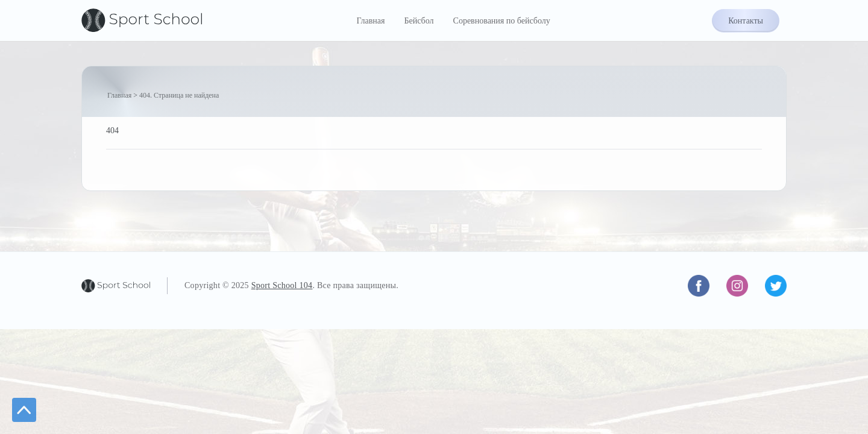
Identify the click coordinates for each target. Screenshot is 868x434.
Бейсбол (419, 21)
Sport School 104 (282, 285)
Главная (370, 21)
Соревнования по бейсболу (502, 21)
